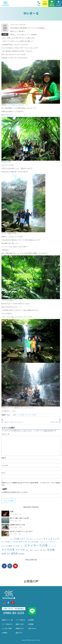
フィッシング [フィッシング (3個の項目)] (52, 546)
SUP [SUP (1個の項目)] (11, 539)
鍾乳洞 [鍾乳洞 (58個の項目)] (14, 554)
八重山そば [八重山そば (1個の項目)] (37, 550)
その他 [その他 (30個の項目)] (16, 539)
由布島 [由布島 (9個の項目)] (4, 554)
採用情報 (31, 624)
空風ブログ (19, 633)
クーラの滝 (20, 415)
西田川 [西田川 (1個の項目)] (9, 554)
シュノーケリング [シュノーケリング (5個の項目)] (50, 542)
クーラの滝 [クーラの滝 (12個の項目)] (6, 542)
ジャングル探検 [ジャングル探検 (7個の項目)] (7, 546)
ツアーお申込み (20, 620)
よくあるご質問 (7, 628)
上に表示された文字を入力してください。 (15, 492)
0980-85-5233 (14, 613)
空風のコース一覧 (7, 620)
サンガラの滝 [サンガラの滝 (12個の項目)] (33, 542)
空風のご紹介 (20, 624)
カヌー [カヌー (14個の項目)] (23, 539)
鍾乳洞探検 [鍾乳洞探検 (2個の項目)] (21, 554)
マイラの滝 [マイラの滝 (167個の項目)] (8, 550)
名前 (4, 458)
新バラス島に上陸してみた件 (20, 518)
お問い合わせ (32, 628)
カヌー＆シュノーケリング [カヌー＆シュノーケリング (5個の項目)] (34, 539)
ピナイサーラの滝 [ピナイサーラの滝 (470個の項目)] (36, 545)
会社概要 (31, 620)
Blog (8, 415)
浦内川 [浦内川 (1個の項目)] (45, 550)
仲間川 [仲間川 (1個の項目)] (31, 550)
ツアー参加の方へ (7, 624)
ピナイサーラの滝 (30, 415)
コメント (5, 434)
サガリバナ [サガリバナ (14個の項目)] (23, 542)
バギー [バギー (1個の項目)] (22, 546)
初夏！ (12, 511)
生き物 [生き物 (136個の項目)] (51, 550)
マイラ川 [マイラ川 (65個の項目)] (20, 550)
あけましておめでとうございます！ (22, 531)
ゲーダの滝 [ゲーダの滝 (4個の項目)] (14, 542)
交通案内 (5, 633)
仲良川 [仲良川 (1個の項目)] (27, 550)
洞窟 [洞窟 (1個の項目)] (41, 550)
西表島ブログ (20, 628)
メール (5, 465)
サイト (4, 473)
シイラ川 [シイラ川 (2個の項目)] (41, 542)
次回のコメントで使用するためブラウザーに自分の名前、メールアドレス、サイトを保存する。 (31, 484)
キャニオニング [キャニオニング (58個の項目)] (51, 539)
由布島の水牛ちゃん (17, 525)
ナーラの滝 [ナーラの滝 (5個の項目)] (16, 546)
